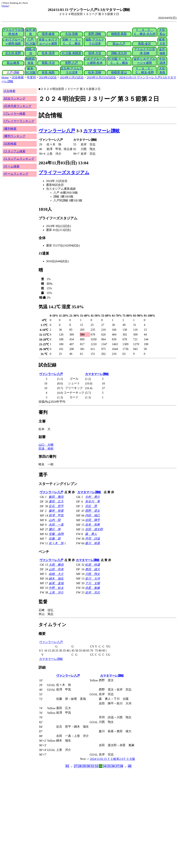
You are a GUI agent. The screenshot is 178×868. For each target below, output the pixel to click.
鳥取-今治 (48, 63)
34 (105, 766)
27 (76, 766)
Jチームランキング (16, 174)
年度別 (31, 77)
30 (88, 766)
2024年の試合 (48, 77)
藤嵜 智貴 (56, 511)
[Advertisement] (71, 798)
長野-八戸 (71, 63)
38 (121, 766)
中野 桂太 (56, 588)
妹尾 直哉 (56, 583)
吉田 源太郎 (94, 529)
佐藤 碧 (55, 539)
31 (92, 766)
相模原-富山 (119, 72)
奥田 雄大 (93, 569)
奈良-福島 (48, 72)
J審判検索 (10, 129)
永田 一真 (56, 525)
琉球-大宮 (95, 53)
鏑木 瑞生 (56, 579)
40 (130, 766)
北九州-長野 (13, 53)
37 (117, 766)
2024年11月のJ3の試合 (101, 77)
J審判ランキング (14, 136)
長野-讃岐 (95, 34)
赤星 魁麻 (93, 588)
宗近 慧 (91, 506)
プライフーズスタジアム (64, 172)
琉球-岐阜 (48, 34)
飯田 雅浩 (56, 497)
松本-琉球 (48, 53)
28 (80, 766)
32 (96, 766)
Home (5, 6)
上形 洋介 (56, 592)
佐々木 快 (56, 543)
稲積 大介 (56, 574)
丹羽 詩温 (93, 539)
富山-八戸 (119, 43)
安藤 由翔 (56, 534)
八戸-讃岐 (13, 72)
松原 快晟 (93, 565)
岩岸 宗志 (93, 592)
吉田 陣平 (93, 520)
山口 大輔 (46, 445)
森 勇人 (91, 534)
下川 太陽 (93, 583)
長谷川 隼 (93, 501)
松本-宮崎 (95, 72)
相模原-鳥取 (119, 34)
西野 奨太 (93, 511)
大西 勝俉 (56, 565)
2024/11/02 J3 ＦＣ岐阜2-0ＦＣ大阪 (113, 759)
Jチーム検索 (11, 166)
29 (84, 766)
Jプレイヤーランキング (19, 121)
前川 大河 (93, 579)
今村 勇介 (93, 497)
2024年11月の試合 (72, 77)
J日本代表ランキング (17, 106)
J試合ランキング (14, 98)
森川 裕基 (93, 543)
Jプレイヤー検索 (14, 114)
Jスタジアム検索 (14, 151)
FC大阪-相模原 (71, 53)
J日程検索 (10, 144)
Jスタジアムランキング (19, 159)
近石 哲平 (56, 506)
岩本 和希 (93, 525)
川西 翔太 (93, 574)
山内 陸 (55, 520)
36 (113, 766)
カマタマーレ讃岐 (102, 131)
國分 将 (55, 529)
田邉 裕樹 (46, 449)
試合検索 (18, 77)
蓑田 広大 (56, 501)
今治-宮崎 (71, 34)
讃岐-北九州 (119, 53)
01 (67, 766)
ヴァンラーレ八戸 (57, 131)
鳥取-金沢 (145, 43)
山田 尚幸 (56, 569)
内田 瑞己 (93, 515)
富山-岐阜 (13, 63)
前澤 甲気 (56, 515)
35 (109, 766)
